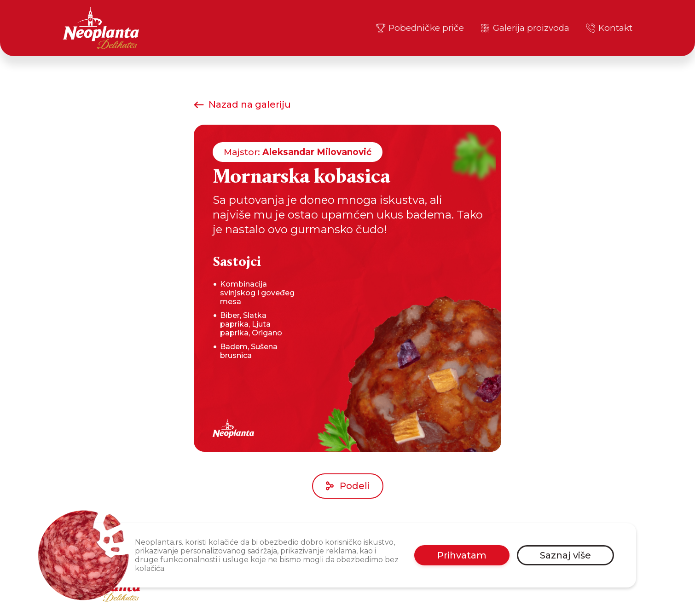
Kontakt (609, 28)
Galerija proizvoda (524, 28)
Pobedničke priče (420, 28)
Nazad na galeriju (242, 104)
